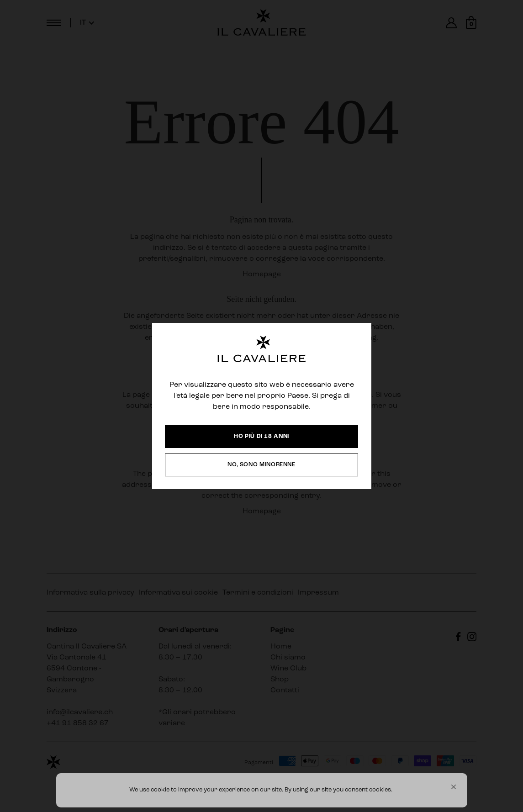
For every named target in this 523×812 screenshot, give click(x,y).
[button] (454, 787)
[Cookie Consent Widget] (262, 790)
